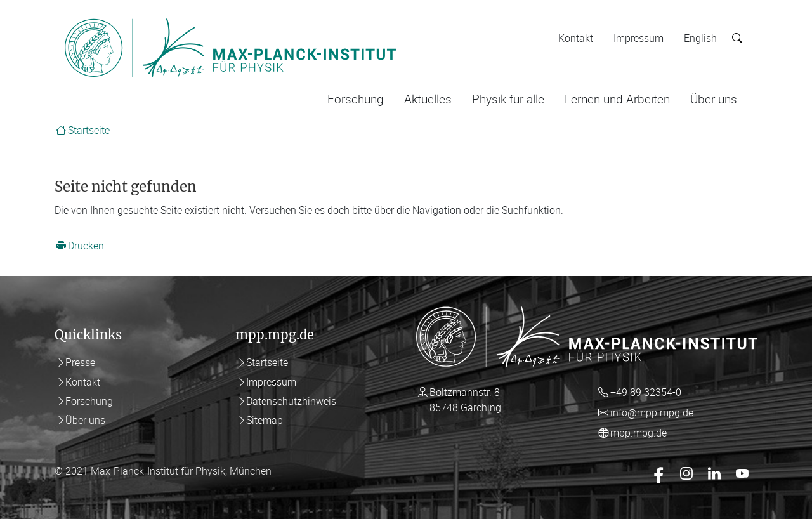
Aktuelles (428, 99)
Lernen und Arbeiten (617, 99)
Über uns (714, 99)
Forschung (356, 99)
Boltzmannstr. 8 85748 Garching (465, 400)
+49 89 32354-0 (646, 392)
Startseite (89, 130)
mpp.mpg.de (638, 433)
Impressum (638, 38)
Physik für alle (508, 99)
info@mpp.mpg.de (652, 412)
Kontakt (576, 38)
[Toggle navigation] (424, 18)
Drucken (86, 246)
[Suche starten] (737, 38)
